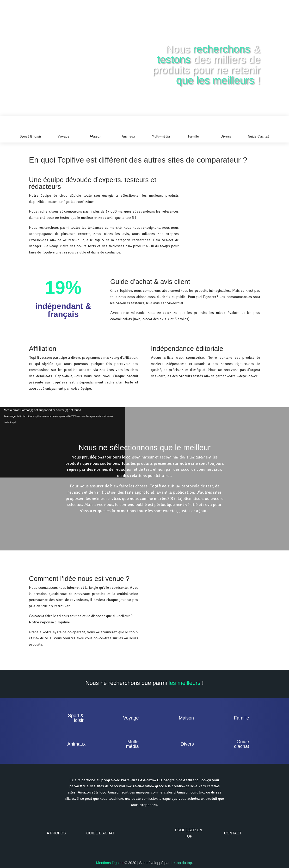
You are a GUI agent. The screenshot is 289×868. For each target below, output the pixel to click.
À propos (56, 833)
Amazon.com (187, 792)
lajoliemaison (190, 498)
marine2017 (165, 498)
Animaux (76, 744)
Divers (187, 744)
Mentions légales (110, 863)
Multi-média (132, 744)
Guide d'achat (241, 744)
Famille (242, 718)
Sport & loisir (76, 718)
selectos (75, 504)
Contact (233, 833)
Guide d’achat (100, 833)
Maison (186, 718)
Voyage (131, 718)
